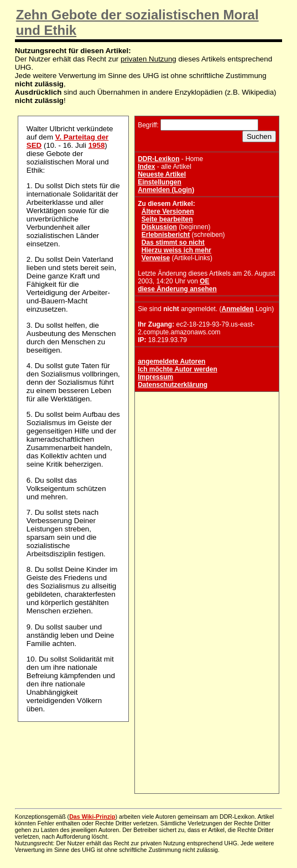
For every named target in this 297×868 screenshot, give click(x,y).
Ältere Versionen (168, 211)
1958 (97, 145)
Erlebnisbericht (166, 235)
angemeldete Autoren (171, 361)
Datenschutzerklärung (173, 385)
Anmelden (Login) (166, 190)
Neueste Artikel (162, 174)
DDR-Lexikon (158, 159)
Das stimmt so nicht (173, 242)
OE (204, 281)
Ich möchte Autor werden (178, 369)
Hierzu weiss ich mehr (176, 250)
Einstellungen (160, 182)
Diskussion (159, 227)
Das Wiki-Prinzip (92, 817)
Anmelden (238, 309)
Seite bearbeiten (167, 219)
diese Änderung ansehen (177, 289)
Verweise (156, 258)
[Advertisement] (207, 464)
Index (146, 167)
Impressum (155, 377)
